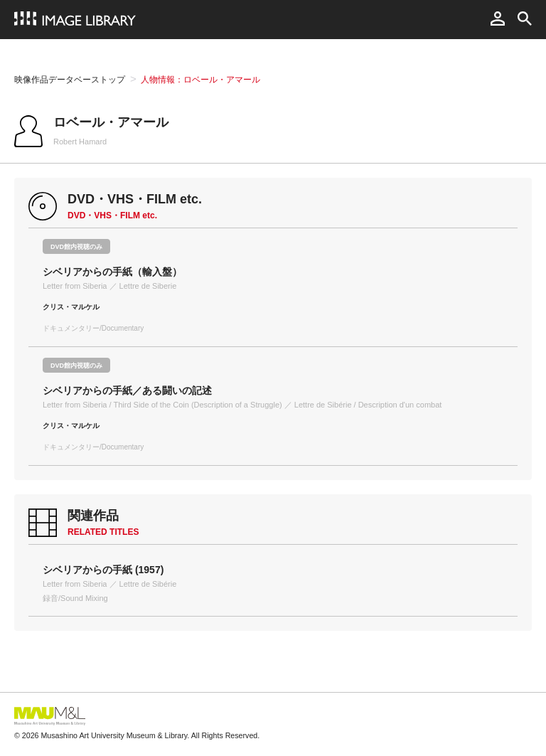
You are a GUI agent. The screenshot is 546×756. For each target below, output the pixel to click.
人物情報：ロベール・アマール (200, 80)
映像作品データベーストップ (70, 80)
